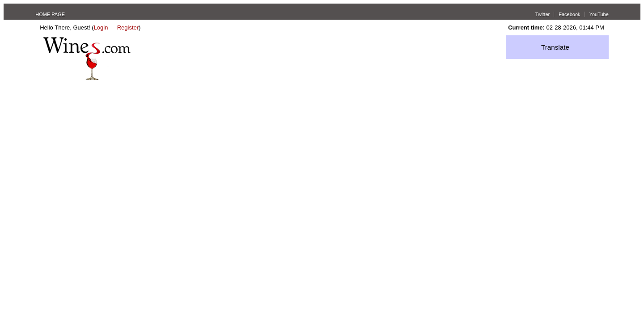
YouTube (599, 14)
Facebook (569, 14)
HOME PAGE (50, 14)
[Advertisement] (322, 147)
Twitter (542, 14)
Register (128, 28)
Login (101, 28)
